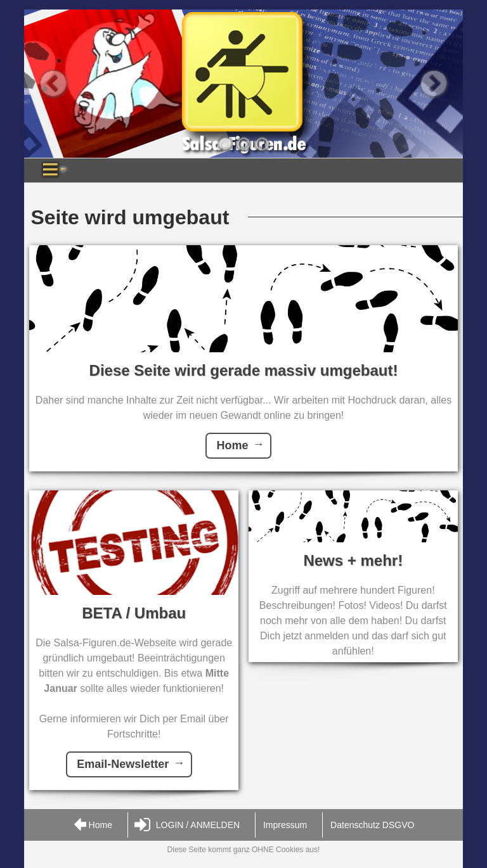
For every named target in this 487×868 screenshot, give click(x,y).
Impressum (285, 825)
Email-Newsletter (123, 764)
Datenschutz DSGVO (372, 825)
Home (232, 445)
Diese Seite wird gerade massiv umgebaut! (244, 370)
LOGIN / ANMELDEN (187, 825)
